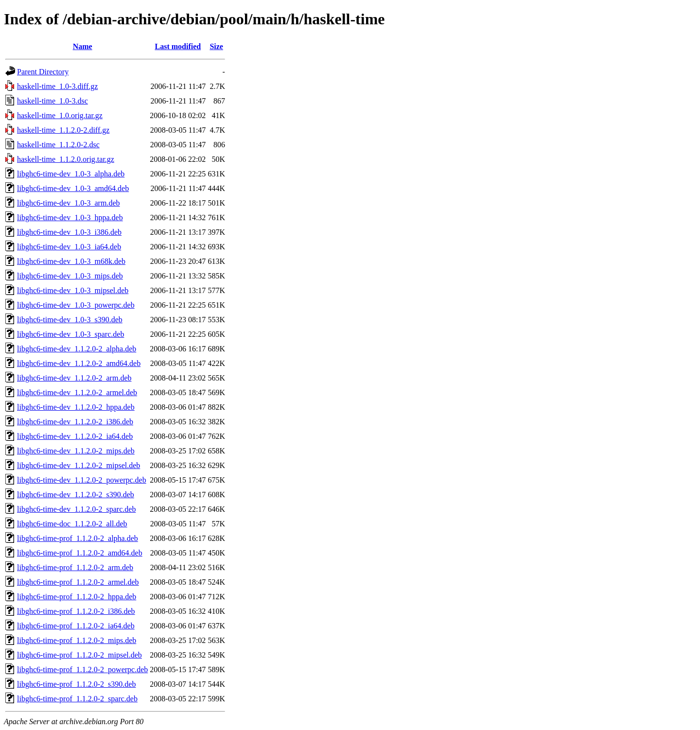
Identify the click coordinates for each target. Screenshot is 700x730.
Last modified (178, 46)
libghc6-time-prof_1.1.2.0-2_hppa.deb (77, 597)
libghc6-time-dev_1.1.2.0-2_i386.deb (75, 422)
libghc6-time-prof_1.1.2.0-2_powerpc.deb (82, 669)
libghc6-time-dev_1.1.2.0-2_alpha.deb (77, 349)
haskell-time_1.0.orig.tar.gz (60, 115)
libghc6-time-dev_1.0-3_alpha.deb (71, 174)
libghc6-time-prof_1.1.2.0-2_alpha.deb (78, 538)
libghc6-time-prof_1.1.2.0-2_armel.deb (78, 582)
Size (216, 46)
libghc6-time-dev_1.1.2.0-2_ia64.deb (75, 436)
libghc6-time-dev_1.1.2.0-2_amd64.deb (79, 363)
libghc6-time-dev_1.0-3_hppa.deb (70, 217)
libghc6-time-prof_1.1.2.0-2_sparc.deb (77, 699)
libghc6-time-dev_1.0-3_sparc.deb (70, 334)
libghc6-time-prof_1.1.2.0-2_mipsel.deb (79, 655)
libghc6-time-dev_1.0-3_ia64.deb (69, 247)
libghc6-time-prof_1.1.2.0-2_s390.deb (76, 684)
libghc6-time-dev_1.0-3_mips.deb (70, 276)
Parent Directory (43, 72)
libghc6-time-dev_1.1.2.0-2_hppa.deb (76, 407)
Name (83, 46)
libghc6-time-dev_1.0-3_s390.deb (70, 320)
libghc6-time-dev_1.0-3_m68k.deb (71, 261)
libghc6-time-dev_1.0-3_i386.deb (69, 232)
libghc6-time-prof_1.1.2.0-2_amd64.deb (80, 553)
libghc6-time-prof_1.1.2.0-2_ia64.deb (76, 626)
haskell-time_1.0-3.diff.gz (57, 86)
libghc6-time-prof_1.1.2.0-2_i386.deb (76, 611)
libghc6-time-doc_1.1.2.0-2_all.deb (72, 524)
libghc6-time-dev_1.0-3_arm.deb (69, 203)
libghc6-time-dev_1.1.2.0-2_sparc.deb (76, 509)
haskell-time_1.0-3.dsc (52, 101)
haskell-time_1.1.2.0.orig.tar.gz (66, 159)
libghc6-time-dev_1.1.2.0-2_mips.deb (76, 451)
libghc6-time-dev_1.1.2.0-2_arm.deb (74, 378)
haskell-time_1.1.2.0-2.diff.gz (63, 130)
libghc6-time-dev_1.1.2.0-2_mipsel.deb (79, 465)
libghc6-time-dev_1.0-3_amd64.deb (73, 188)
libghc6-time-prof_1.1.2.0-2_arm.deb (75, 567)
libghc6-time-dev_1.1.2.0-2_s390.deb (76, 495)
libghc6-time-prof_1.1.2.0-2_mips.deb (77, 640)
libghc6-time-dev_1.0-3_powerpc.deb (76, 305)
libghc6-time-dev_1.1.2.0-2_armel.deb (77, 392)
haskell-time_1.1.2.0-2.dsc (58, 145)
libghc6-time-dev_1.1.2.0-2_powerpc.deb (82, 480)
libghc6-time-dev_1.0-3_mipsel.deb (73, 290)
